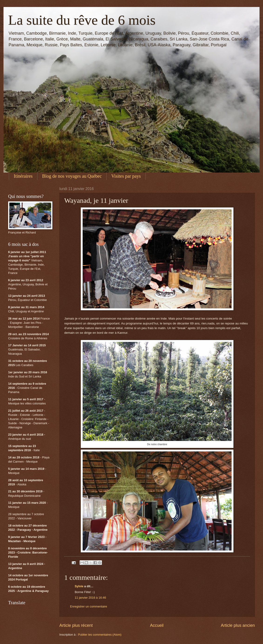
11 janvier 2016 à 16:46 (90, 598)
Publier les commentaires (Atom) (100, 635)
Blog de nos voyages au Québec (72, 176)
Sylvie (79, 586)
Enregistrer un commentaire (89, 606)
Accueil (157, 625)
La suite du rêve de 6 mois (82, 20)
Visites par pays (126, 176)
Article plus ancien (238, 625)
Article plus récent (76, 625)
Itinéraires (23, 176)
